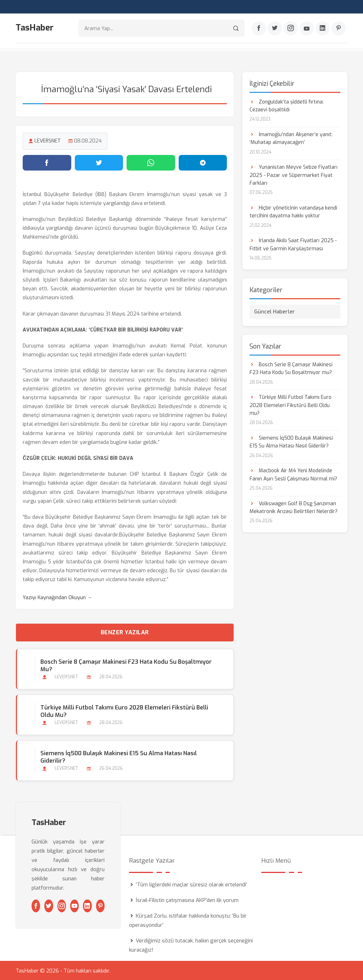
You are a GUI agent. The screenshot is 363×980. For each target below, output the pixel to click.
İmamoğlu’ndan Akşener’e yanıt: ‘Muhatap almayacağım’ (291, 138)
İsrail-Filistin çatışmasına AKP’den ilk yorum (187, 900)
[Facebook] (259, 29)
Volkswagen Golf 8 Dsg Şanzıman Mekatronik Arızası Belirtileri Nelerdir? (294, 507)
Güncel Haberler (275, 311)
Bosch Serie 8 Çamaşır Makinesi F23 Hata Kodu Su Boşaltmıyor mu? (126, 665)
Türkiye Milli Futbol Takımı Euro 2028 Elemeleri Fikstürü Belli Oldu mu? (124, 711)
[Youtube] (307, 29)
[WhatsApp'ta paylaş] (151, 162)
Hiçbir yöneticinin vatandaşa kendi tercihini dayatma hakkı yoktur (293, 211)
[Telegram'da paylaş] (203, 162)
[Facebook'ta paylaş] (47, 162)
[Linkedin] (323, 29)
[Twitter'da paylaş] (99, 162)
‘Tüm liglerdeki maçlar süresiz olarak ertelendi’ (191, 884)
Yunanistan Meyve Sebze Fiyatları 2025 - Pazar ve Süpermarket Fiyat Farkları (294, 175)
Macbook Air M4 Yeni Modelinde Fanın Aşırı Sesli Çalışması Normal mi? (293, 474)
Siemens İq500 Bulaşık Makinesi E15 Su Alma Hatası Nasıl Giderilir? (118, 756)
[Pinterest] (339, 29)
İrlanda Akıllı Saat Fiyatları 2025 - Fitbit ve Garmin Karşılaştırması (293, 244)
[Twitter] (275, 29)
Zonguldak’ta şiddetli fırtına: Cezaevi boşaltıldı (287, 105)
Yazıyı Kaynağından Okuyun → (57, 597)
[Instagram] (291, 29)
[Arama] (236, 29)
